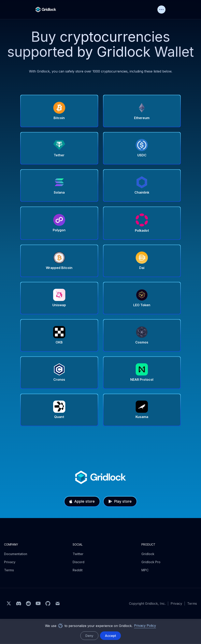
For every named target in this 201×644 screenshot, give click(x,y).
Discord (78, 562)
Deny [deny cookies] (89, 636)
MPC (145, 570)
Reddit (78, 570)
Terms (9, 570)
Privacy (10, 562)
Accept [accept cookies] (110, 636)
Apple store (82, 501)
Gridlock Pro (151, 562)
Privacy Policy (145, 626)
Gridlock (148, 554)
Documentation (16, 554)
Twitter (78, 554)
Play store (120, 501)
